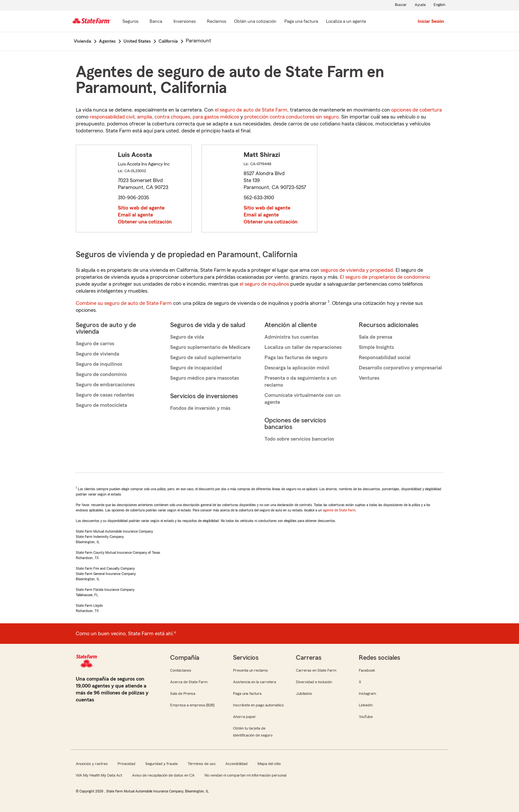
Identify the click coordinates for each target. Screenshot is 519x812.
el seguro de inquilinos (264, 284)
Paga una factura (247, 693)
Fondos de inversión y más (200, 408)
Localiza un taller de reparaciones (303, 347)
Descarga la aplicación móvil (297, 368)
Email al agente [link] (135, 215)
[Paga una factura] (301, 22)
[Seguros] (130, 22)
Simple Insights (376, 347)
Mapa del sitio (269, 764)
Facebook (367, 670)
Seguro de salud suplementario (206, 358)
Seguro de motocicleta (101, 405)
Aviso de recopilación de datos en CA (163, 775)
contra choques (172, 117)
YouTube (366, 717)
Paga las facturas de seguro (296, 358)
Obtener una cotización (145, 222)
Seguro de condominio (101, 374)
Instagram (367, 693)
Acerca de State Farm (189, 682)
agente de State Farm (339, 510)
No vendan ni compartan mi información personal (245, 775)
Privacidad (126, 764)
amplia (144, 117)
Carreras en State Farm (316, 670)
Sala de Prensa (183, 693)
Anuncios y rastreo (92, 764)
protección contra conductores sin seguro (291, 117)
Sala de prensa (376, 337)
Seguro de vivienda (97, 354)
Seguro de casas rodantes (105, 395)
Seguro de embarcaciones (105, 385)
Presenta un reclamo (250, 670)
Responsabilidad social (385, 358)
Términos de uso (202, 764)
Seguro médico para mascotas (205, 378)
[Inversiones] (185, 22)
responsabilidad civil (112, 117)
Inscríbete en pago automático (258, 705)
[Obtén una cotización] (255, 22)
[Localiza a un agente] (346, 22)
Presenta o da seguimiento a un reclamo (301, 382)
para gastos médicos (216, 117)
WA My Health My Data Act (99, 775)
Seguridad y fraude (162, 764)
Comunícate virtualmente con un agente (303, 399)
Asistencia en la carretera (255, 682)
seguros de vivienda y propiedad (357, 270)
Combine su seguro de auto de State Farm (124, 303)
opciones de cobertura (417, 110)
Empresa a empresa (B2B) (192, 705)
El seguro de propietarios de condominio (385, 277)
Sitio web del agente (141, 208)
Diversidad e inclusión (314, 682)
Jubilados (304, 693)
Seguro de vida (187, 337)
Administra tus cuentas (291, 337)
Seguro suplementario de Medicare (210, 347)
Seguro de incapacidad (196, 368)
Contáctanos (181, 670)
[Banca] (156, 22)
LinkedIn (366, 705)
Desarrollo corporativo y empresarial (400, 368)
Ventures (369, 378)
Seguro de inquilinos (99, 364)
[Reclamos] (216, 22)
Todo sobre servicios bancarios (299, 439)
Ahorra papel (244, 717)
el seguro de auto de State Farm (251, 110)
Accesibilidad (236, 764)
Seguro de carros (95, 344)
